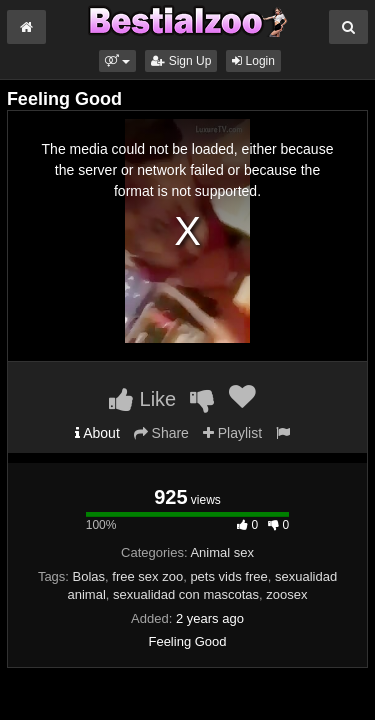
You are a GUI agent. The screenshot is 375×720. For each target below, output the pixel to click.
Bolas (89, 576)
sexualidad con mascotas (186, 594)
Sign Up (181, 61)
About (97, 433)
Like (142, 399)
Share (161, 433)
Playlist (232, 433)
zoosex (286, 594)
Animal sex (222, 552)
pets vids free (228, 576)
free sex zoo (147, 576)
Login (253, 61)
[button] (117, 61)
